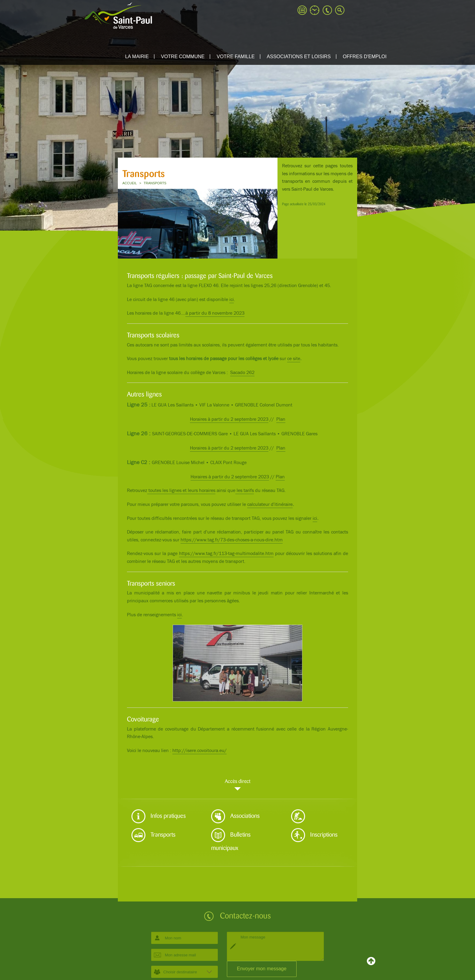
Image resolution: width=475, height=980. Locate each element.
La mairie (137, 57)
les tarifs (245, 491)
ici (232, 300)
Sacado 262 (242, 373)
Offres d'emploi (365, 57)
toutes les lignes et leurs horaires (181, 491)
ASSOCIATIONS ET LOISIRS (299, 57)
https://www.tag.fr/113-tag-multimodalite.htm (226, 554)
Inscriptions (314, 835)
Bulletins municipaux (231, 838)
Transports (153, 835)
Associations (235, 816)
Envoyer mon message (262, 969)
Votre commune (183, 57)
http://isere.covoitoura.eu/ (199, 751)
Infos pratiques (159, 816)
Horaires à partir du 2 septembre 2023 (229, 419)
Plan (281, 419)
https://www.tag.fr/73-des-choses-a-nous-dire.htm (232, 540)
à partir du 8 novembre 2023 (215, 313)
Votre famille (236, 57)
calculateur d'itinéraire (270, 505)
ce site (294, 359)
